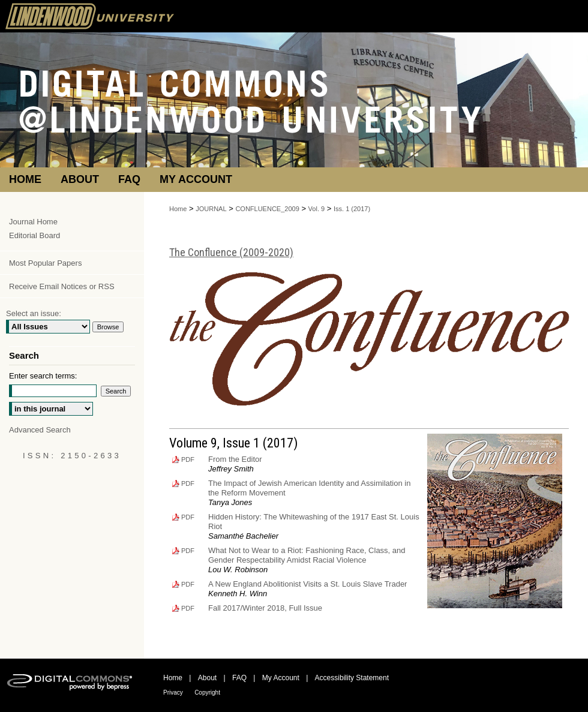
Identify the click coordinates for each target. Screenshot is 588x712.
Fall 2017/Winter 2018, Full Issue (265, 608)
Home (178, 209)
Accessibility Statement (352, 678)
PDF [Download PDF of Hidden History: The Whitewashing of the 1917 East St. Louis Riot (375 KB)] (188, 517)
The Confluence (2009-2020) (231, 252)
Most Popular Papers (45, 263)
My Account (281, 678)
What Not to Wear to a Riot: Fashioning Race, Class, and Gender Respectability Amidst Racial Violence (307, 555)
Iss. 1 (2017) (352, 209)
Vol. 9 (317, 209)
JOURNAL (211, 209)
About (207, 678)
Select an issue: (34, 313)
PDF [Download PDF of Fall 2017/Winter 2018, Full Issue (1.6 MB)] (188, 608)
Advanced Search (40, 430)
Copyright (207, 693)
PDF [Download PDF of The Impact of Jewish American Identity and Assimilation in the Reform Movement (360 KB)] (188, 483)
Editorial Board (34, 235)
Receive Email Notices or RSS (62, 286)
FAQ (239, 678)
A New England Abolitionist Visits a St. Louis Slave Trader (307, 584)
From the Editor (235, 459)
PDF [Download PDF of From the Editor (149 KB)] (188, 459)
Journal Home (33, 222)
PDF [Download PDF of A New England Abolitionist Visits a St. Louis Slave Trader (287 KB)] (188, 584)
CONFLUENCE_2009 (267, 209)
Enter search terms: (43, 376)
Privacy (173, 693)
